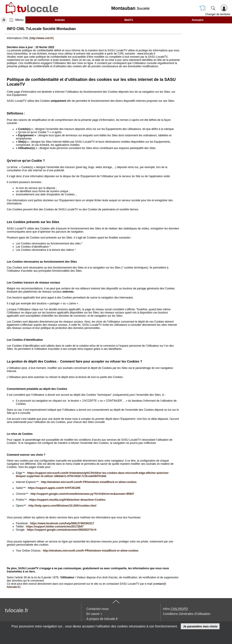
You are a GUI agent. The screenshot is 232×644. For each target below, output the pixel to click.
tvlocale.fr (17, 610)
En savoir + (94, 614)
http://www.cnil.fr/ (42, 38)
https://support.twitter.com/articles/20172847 (55, 527)
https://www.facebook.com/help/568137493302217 (62, 523)
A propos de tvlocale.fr (102, 619)
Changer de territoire (218, 14)
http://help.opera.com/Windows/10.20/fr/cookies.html (62, 506)
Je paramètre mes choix (200, 626)
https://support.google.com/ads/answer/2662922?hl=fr (62, 530)
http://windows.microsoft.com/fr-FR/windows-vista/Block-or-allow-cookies (89, 482)
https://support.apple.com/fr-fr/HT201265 (54, 488)
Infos (175, 609)
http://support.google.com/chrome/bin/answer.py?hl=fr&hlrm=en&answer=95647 (82, 494)
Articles (60, 20)
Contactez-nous (97, 609)
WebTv (129, 20)
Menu (19, 20)
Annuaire (198, 20)
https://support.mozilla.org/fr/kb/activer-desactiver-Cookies (67, 500)
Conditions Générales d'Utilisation (187, 614)
